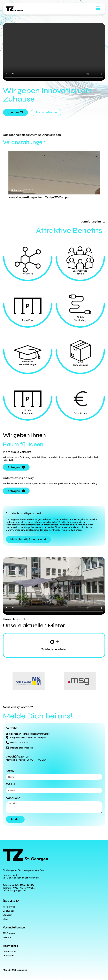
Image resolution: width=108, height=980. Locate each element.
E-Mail (10, 784)
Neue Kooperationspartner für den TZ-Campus (39, 197)
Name (10, 771)
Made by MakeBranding (15, 970)
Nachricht (13, 798)
